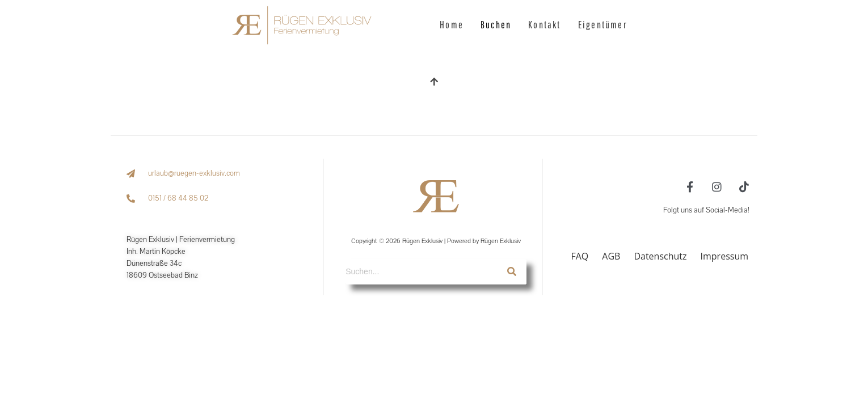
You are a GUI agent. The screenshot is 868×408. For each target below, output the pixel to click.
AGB (611, 256)
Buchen (496, 25)
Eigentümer (603, 25)
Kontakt (544, 25)
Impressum (724, 256)
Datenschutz (660, 256)
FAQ (580, 256)
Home (452, 25)
